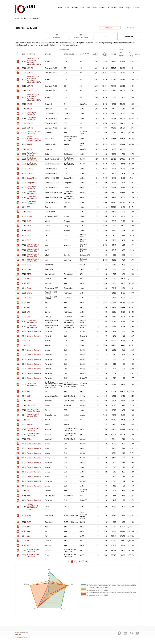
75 (18, 429)
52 (18, 317)
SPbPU (29, 293)
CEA (28, 207)
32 (18, 221)
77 (18, 439)
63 (18, 369)
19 (18, 159)
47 (18, 293)
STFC (29, 274)
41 (18, 265)
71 (18, 410)
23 (18, 178)
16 (18, 144)
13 (18, 128)
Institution (31, 54)
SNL (28, 491)
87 (18, 486)
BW (121, 53)
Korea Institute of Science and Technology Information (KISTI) (34, 61)
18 (18, 154)
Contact (136, 8)
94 (18, 527)
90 (18, 500)
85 (18, 476)
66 (18, 385)
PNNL (29, 212)
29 (18, 207)
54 (18, 326)
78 (18, 444)
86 (18, 481)
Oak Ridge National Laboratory (34, 133)
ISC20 (30, 19)
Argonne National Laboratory (33, 429)
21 (18, 169)
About (67, 8)
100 (18, 555)
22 (18, 173)
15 (18, 139)
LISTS (26, 19)
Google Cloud (32, 178)
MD (130, 53)
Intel (28, 303)
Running (102, 8)
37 (18, 245)
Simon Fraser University (32, 154)
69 (18, 401)
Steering (75, 8)
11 (18, 118)
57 (18, 341)
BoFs (88, 8)
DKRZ (29, 221)
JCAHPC (30, 68)
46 (18, 288)
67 (18, 391)
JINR (29, 312)
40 (18, 260)
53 (18, 321)
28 (18, 202)
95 (18, 531)
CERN (29, 265)
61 (18, 359)
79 (18, 448)
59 (18, 350)
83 (18, 467)
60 (18, 355)
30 (18, 212)
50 (18, 307)
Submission (112, 8)
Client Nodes (96, 54)
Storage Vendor (70, 54)
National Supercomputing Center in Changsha (34, 139)
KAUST (30, 104)
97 (18, 541)
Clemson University (34, 331)
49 (18, 303)
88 (18, 491)
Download (130, 28)
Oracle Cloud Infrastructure (32, 159)
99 (18, 550)
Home (60, 8)
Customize (109, 28)
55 (18, 331)
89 (18, 496)
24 (18, 183)
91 (18, 507)
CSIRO (29, 396)
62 (18, 364)
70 (18, 405)
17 (18, 149)
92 (18, 515)
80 (18, 453)
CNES (29, 235)
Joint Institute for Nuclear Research (33, 410)
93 (18, 522)
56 (18, 336)
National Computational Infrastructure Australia (32, 507)
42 (18, 269)
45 (18, 283)
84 (18, 472)
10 (18, 113)
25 (18, 188)
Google (29, 216)
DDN (28, 341)
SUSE (29, 515)
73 (18, 420)
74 (18, 425)
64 (18, 373)
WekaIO (30, 144)
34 (18, 230)
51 (18, 312)
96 (18, 536)
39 (18, 255)
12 (18, 123)
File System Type (84, 54)
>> (87, 561)
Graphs (128, 8)
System (48, 54)
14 (18, 133)
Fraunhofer (31, 405)
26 (18, 192)
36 (18, 240)
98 (18, 545)
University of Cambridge (31, 114)
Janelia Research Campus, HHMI (33, 245)
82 (18, 462)
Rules (95, 8)
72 (18, 415)
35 (18, 235)
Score (114, 54)
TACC (29, 279)
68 (18, 396)
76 (18, 434)
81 (18, 458)
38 (18, 250)
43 (18, 274)
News (121, 8)
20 (18, 164)
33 (18, 226)
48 (18, 298)
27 (18, 197)
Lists (82, 8)
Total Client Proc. (105, 54)
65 (18, 378)
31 (18, 216)
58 (18, 345)
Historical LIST (36, 19)
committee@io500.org (22, 637)
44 (18, 279)
